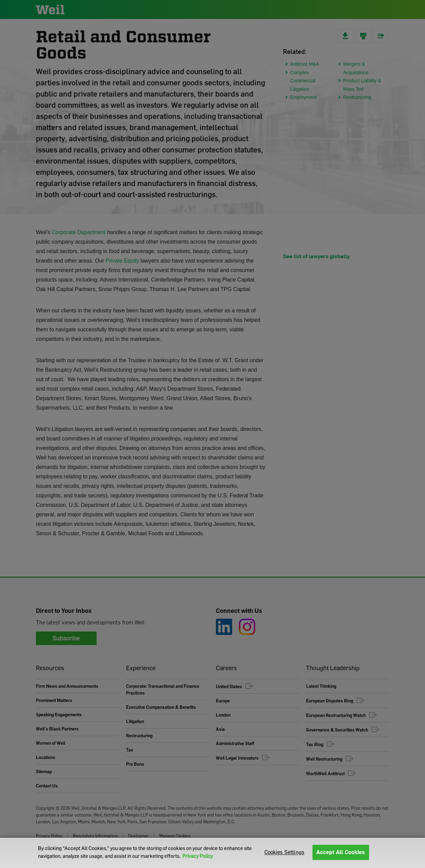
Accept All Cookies (341, 852)
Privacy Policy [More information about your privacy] (198, 856)
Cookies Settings (285, 852)
